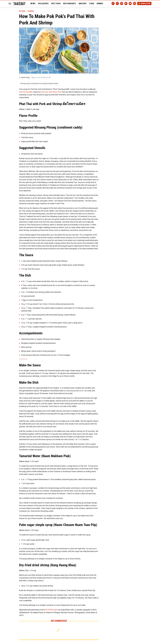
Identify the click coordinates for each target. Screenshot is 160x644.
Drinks (100, 3)
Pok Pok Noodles (51, 610)
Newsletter (144, 3)
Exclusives (43, 3)
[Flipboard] (126, 3)
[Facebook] (113, 3)
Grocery (83, 3)
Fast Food (56, 3)
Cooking (31, 11)
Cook (92, 3)
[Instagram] (122, 3)
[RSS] (134, 3)
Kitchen (22, 11)
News (33, 3)
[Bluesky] (130, 3)
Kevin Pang (26, 77)
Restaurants (70, 3)
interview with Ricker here (51, 92)
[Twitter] (117, 3)
